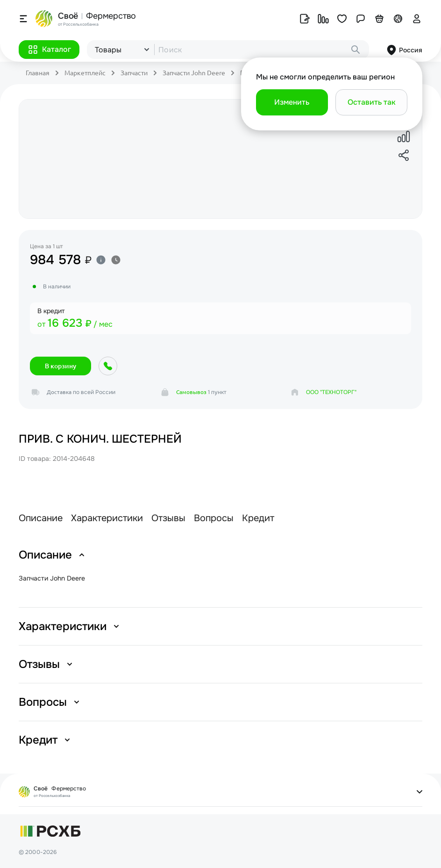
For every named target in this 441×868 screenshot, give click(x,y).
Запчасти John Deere (194, 73)
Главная (38, 73)
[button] (49, 50)
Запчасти (134, 73)
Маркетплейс (85, 73)
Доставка (59, 392)
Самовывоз (191, 392)
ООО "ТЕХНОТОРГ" (331, 392)
